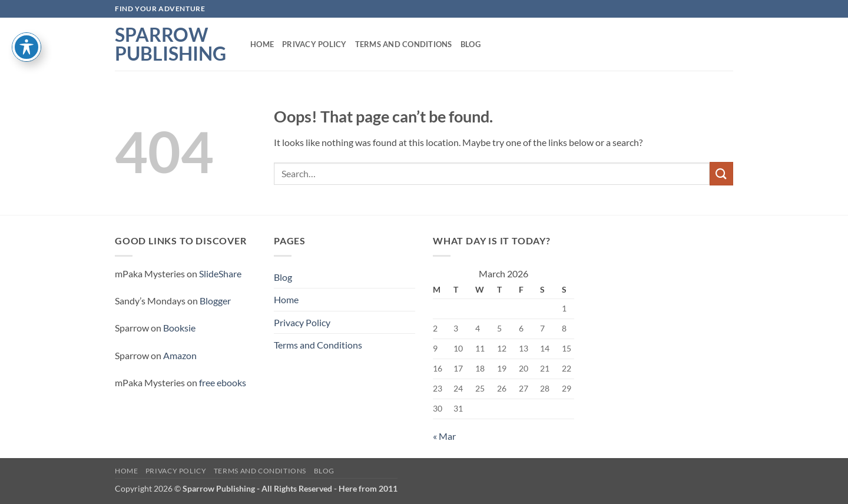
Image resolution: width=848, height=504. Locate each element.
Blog (471, 44)
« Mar (444, 436)
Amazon (180, 355)
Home (262, 44)
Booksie (179, 328)
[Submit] (721, 173)
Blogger (215, 301)
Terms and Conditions (404, 44)
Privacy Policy (314, 44)
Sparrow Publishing (170, 44)
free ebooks (223, 382)
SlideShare (220, 273)
